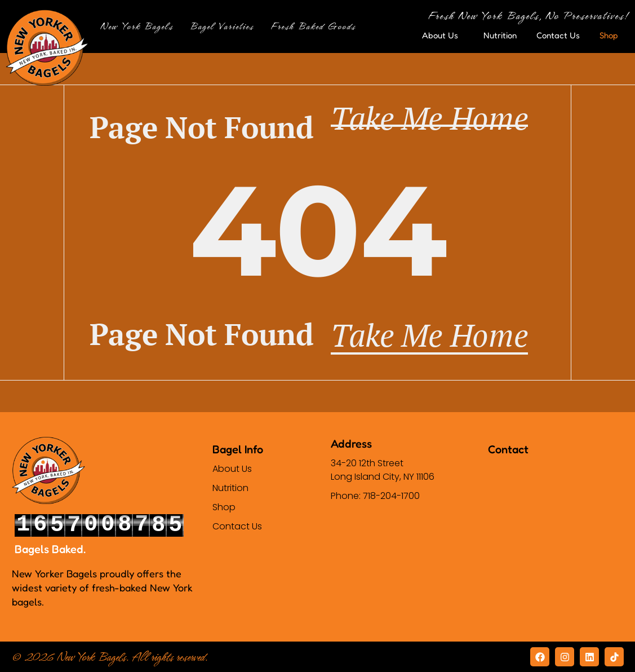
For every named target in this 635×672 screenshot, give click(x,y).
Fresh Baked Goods (316, 26)
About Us (443, 36)
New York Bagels (139, 26)
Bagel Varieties (225, 26)
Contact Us (558, 35)
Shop (612, 36)
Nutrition (500, 35)
